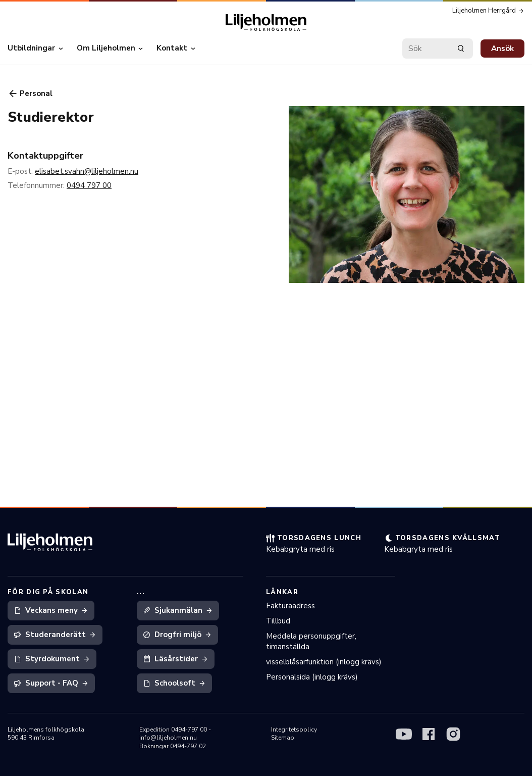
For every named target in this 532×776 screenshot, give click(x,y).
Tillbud (278, 621)
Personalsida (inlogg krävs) (312, 677)
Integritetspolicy (294, 730)
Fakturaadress (290, 606)
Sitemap (283, 738)
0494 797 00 (89, 185)
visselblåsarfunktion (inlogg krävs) (324, 662)
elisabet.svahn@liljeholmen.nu (87, 171)
